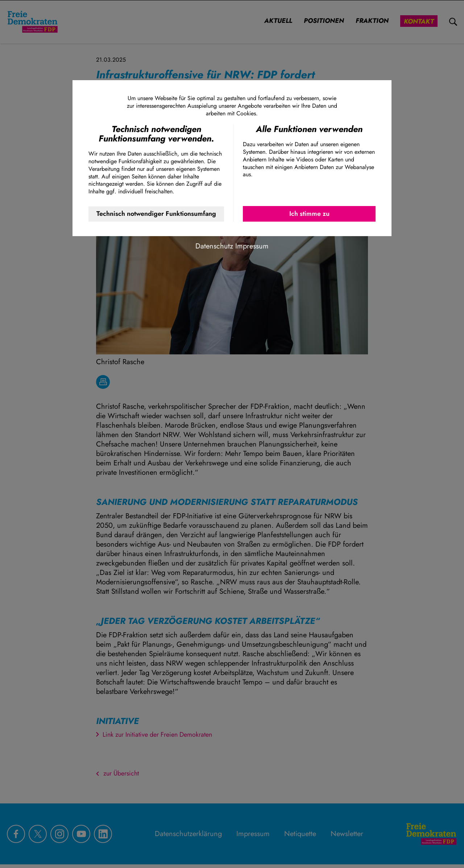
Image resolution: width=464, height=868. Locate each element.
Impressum (252, 246)
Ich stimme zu (309, 214)
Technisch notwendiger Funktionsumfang (156, 214)
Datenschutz (214, 246)
